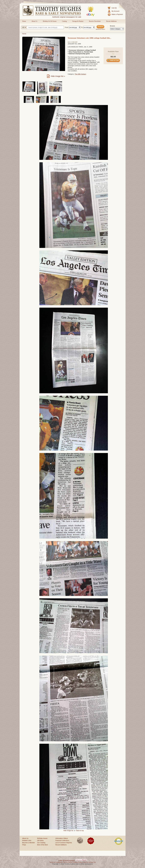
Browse (113, 26)
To (82, 27)
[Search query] (43, 27)
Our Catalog (41, 843)
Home (24, 21)
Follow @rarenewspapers (67, 861)
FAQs (24, 845)
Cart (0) (114, 8)
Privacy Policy (78, 862)
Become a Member (29, 843)
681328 (75, 42)
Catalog (64, 21)
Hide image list (68, 831)
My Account (115, 11)
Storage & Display (78, 21)
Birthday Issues (42, 838)
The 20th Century (80, 74)
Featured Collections (62, 840)
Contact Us (92, 862)
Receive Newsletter (95, 21)
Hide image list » (58, 76)
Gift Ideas (40, 840)
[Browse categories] (117, 29)
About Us (34, 21)
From (67, 27)
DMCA (85, 862)
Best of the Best (43, 845)
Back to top (80, 831)
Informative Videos (62, 838)
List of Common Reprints (64, 843)
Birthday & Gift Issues (50, 21)
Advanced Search (100, 29)
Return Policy (68, 862)
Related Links (27, 840)
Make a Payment (117, 14)
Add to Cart (113, 60)
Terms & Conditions (56, 862)
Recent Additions (111, 21)
